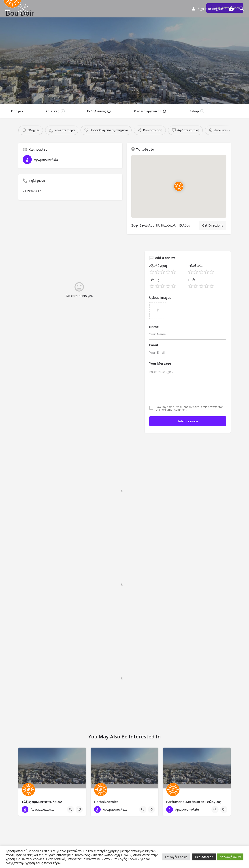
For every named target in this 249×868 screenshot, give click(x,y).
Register (218, 9)
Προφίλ (17, 111)
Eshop (197, 111)
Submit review (188, 421)
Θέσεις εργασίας (150, 111)
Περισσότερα (204, 857)
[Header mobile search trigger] (242, 9)
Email (154, 345)
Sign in (202, 9)
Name (154, 327)
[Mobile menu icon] (8, 9)
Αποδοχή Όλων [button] (230, 857)
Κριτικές (55, 111)
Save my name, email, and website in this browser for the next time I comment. (189, 408)
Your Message (160, 363)
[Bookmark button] (79, 809)
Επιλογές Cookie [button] (176, 857)
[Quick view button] (70, 809)
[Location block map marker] (179, 186)
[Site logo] (24, 9)
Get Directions (213, 225)
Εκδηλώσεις (99, 111)
